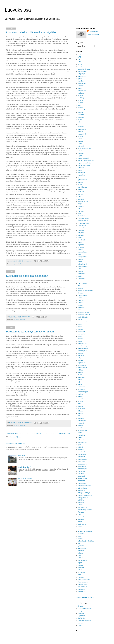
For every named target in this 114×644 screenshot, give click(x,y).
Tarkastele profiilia (93, 34)
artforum (80, 100)
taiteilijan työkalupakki (85, 495)
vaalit (79, 555)
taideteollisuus (82, 478)
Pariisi (80, 375)
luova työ (81, 300)
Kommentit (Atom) (16, 437)
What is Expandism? (24, 467)
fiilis (79, 177)
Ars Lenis (81, 93)
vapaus (80, 563)
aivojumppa (81, 74)
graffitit (80, 185)
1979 (79, 57)
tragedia (80, 539)
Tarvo (80, 515)
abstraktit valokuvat (84, 69)
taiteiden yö (81, 490)
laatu (79, 281)
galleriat (80, 182)
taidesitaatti (81, 476)
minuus (80, 319)
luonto (80, 298)
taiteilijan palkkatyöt (84, 493)
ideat (79, 197)
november (81, 356)
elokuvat (80, 141)
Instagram (81, 611)
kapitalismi (81, 230)
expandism (81, 173)
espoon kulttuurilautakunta (86, 160)
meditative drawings (84, 315)
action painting (82, 71)
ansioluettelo (82, 83)
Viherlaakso (81, 572)
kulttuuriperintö (82, 264)
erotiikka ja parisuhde (84, 148)
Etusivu (38, 434)
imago (80, 204)
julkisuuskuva (82, 228)
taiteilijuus (81, 503)
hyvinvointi (81, 192)
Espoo (80, 156)
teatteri (80, 522)
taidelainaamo (82, 464)
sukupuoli (81, 440)
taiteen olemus (82, 488)
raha (79, 404)
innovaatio (81, 211)
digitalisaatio (82, 129)
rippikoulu (81, 413)
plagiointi (81, 394)
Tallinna (80, 505)
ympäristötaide (82, 587)
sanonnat (81, 423)
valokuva (81, 558)
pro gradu (81, 401)
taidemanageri (82, 469)
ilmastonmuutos (83, 201)
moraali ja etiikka (83, 322)
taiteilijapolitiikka (83, 498)
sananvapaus (82, 421)
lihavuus (80, 288)
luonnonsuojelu (83, 295)
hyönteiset (81, 194)
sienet (80, 428)
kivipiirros (81, 247)
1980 (79, 59)
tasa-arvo (81, 519)
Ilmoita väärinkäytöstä (85, 597)
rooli (79, 416)
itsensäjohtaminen (84, 218)
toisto (80, 536)
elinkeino (22, 264)
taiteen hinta (82, 483)
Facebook (81, 613)
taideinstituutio (82, 459)
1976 (79, 55)
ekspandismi (82, 134)
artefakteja (81, 98)
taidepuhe (81, 474)
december (81, 127)
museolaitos (82, 334)
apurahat (16, 264)
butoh (80, 122)
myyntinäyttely (82, 344)
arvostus (80, 108)
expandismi (81, 175)
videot (80, 570)
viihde (80, 575)
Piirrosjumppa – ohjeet (25, 479)
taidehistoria (82, 457)
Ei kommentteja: (27, 261)
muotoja (80, 329)
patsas (80, 380)
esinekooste (82, 151)
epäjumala (81, 146)
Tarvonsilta (81, 517)
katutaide (81, 235)
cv (78, 124)
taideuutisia (81, 481)
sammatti (81, 418)
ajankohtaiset (82, 76)
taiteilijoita (81, 500)
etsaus (80, 170)
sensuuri (80, 425)
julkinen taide (82, 226)
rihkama (80, 411)
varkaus (80, 565)
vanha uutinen (82, 560)
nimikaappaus (82, 351)
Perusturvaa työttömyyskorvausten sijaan (30, 332)
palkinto (80, 372)
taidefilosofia (82, 452)
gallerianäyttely (83, 180)
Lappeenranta (82, 283)
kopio (80, 255)
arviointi (80, 103)
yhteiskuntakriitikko (84, 580)
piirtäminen (81, 389)
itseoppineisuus (83, 221)
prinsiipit (80, 399)
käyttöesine (81, 279)
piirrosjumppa (82, 387)
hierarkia (81, 189)
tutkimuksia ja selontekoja (86, 541)
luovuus (80, 303)
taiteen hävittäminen (84, 486)
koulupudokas (82, 257)
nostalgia (81, 353)
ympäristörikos (82, 584)
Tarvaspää (81, 512)
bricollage (81, 117)
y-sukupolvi (81, 577)
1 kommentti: (26, 317)
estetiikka (81, 168)
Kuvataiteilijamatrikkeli (85, 609)
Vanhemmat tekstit (65, 434)
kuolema (80, 271)
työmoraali (81, 546)
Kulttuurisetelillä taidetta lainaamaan (27, 276)
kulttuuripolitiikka (83, 267)
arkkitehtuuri (82, 91)
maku (80, 310)
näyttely (80, 360)
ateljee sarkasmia (83, 110)
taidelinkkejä (82, 466)
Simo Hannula (82, 430)
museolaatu (81, 332)
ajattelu (80, 79)
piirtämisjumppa (83, 392)
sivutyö (80, 433)
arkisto (80, 88)
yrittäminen (81, 589)
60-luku (80, 64)
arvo (79, 105)
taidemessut (82, 471)
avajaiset (81, 112)
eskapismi (81, 153)
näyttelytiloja (82, 365)
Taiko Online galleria (84, 621)
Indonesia (81, 206)
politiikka (81, 397)
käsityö (80, 276)
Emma (80, 144)
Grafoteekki (81, 618)
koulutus (80, 259)
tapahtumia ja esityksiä (85, 510)
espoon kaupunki (83, 158)
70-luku (80, 67)
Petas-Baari (21, 456)
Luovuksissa (18, 10)
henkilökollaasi (82, 187)
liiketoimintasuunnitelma (85, 291)
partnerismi (81, 377)
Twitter (80, 625)
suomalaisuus (82, 442)
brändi (80, 120)
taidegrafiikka (82, 454)
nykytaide (81, 358)
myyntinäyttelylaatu (84, 346)
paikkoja (80, 370)
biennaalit (81, 115)
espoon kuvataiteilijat (84, 163)
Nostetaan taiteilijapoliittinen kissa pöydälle (31, 32)
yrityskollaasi (82, 592)
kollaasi (80, 250)
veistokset (81, 567)
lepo (79, 286)
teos (79, 529)
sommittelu (81, 435)
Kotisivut (80, 606)
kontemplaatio (82, 252)
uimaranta (81, 551)
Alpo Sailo (81, 81)
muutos (80, 341)
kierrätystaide (82, 240)
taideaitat (81, 449)
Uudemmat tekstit (12, 434)
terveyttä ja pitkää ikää (85, 531)
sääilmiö (80, 447)
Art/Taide (81, 96)
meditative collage (83, 312)
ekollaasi (81, 132)
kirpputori (81, 245)
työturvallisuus (82, 548)
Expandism (81, 616)
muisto (80, 327)
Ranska (80, 406)
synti (79, 445)
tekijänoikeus (82, 524)
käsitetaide (81, 274)
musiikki (80, 339)
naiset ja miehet (83, 348)
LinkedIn (80, 623)
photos (80, 385)
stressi (80, 437)
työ (79, 543)
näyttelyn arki (82, 363)
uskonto (80, 553)
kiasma (80, 238)
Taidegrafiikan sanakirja (16, 444)
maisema (81, 307)
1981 (79, 62)
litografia (80, 293)
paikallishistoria (83, 368)
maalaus (80, 305)
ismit (79, 214)
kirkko (80, 242)
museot (80, 336)
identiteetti (81, 199)
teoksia (80, 527)
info (79, 209)
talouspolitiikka (82, 507)
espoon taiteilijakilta (84, 165)
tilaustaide (81, 534)
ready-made (82, 409)
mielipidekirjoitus (83, 317)
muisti (80, 324)
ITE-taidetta (81, 216)
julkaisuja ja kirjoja (84, 223)
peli (79, 382)
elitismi (80, 139)
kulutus (80, 269)
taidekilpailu (82, 462)
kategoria (81, 233)
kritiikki (80, 262)
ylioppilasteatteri (83, 582)
